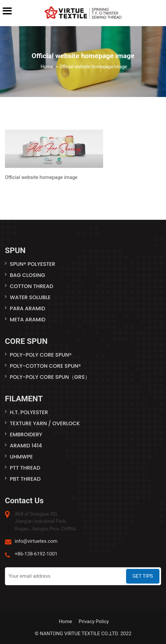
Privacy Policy (94, 621)
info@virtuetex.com (36, 541)
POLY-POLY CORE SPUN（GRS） (50, 377)
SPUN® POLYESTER (33, 264)
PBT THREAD (25, 479)
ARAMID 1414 (26, 446)
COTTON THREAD (32, 286)
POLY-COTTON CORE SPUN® (45, 366)
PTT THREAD (25, 468)
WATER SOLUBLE (30, 297)
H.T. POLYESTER (29, 412)
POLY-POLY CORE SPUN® (41, 355)
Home (65, 621)
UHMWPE (21, 457)
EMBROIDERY (26, 435)
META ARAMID (28, 320)
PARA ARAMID (28, 308)
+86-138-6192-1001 (36, 554)
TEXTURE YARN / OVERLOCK (45, 423)
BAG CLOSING (28, 275)
